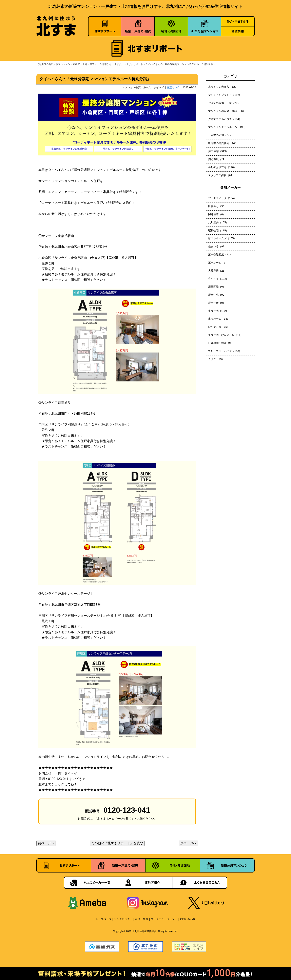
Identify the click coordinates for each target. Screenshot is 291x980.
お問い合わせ (188, 919)
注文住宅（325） (218, 151)
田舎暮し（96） (218, 206)
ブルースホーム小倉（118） (225, 351)
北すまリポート (135, 64)
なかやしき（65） (219, 327)
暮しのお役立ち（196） (222, 167)
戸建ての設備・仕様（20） (224, 103)
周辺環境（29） (218, 159)
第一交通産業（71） (220, 254)
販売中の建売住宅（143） (224, 143)
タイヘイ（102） (218, 279)
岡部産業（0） (217, 214)
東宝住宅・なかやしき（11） (225, 335)
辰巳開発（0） (217, 287)
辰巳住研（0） (217, 303)
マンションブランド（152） (225, 95)
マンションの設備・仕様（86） (227, 111)
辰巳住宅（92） (218, 295)
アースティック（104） (222, 198)
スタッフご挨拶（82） (221, 175)
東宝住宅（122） (218, 311)
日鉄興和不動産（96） (221, 343)
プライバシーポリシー (164, 919)
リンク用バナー (123, 919)
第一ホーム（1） (218, 263)
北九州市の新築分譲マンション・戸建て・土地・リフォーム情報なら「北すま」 (80, 64)
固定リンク (173, 87)
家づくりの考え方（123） (224, 87)
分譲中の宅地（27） (220, 135)
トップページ (103, 919)
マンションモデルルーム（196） (227, 127)
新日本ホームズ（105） (222, 238)
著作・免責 (142, 919)
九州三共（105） (218, 222)
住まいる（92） (218, 246)
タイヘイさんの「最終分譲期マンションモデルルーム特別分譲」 (181, 64)
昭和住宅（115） (218, 230)
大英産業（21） (218, 271)
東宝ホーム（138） (220, 319)
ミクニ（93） (216, 359)
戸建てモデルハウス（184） (225, 119)
